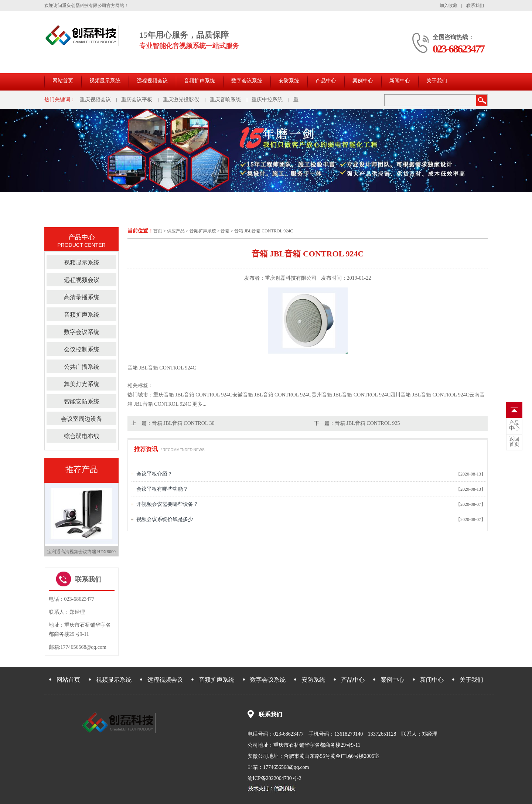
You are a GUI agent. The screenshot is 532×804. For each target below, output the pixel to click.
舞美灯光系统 (82, 384)
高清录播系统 (82, 297)
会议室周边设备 (82, 419)
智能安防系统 (82, 401)
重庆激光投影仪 (181, 100)
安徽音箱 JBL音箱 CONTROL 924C (272, 395)
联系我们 (475, 6)
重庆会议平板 (137, 100)
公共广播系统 (82, 367)
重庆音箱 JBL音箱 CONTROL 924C (193, 395)
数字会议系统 (247, 81)
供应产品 (176, 231)
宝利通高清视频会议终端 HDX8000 (81, 552)
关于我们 (437, 81)
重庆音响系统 (225, 100)
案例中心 (363, 81)
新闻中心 (400, 81)
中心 (514, 426)
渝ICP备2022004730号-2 (274, 778)
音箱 (225, 231)
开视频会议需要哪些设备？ (167, 504)
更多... (199, 404)
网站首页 (63, 81)
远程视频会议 (152, 81)
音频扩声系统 (199, 81)
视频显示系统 (105, 81)
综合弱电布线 (82, 436)
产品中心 (326, 81)
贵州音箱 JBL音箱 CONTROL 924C (351, 395)
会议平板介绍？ (154, 474)
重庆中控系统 (267, 100)
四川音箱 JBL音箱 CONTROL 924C (430, 395)
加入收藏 (449, 6)
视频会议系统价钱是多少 (165, 519)
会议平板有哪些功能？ (162, 489)
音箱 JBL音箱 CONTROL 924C (264, 231)
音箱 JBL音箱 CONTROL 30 (183, 423)
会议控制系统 (82, 349)
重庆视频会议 (95, 100)
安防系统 (289, 81)
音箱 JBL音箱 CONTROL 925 (367, 423)
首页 (158, 231)
